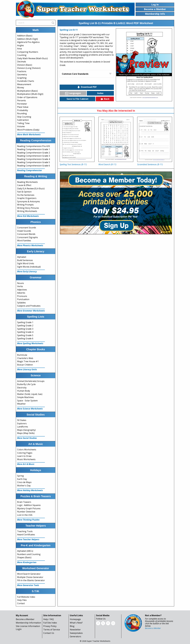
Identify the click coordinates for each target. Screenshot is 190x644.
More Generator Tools (28, 585)
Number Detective (26, 512)
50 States (22, 420)
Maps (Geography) (26, 430)
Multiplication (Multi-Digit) (30, 94)
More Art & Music (26, 464)
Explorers (22, 423)
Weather (21, 404)
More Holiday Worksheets (30, 490)
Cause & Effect (24, 185)
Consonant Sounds (27, 228)
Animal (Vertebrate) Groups (31, 381)
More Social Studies (27, 438)
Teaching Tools (25, 531)
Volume (21, 126)
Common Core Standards (75, 74)
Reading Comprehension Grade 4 (34, 159)
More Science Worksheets (30, 409)
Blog (72, 626)
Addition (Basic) (25, 36)
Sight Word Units (26, 263)
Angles (21, 45)
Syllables (21, 303)
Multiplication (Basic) (27, 91)
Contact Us (49, 633)
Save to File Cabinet (78, 99)
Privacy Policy (50, 626)
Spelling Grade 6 (25, 338)
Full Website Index (26, 597)
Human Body (24, 391)
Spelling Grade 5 (25, 335)
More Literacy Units (27, 369)
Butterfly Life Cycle (26, 384)
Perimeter (22, 104)
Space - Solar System (27, 401)
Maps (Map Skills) (26, 433)
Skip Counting (24, 117)
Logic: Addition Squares (29, 505)
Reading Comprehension (29, 170)
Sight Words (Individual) (29, 267)
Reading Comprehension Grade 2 (34, 153)
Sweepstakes (76, 633)
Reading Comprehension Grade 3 (34, 156)
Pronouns (22, 296)
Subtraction (23, 120)
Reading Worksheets (27, 182)
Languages (73, 93)
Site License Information (28, 626)
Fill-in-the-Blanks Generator (31, 580)
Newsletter (75, 630)
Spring (20, 476)
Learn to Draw (24, 456)
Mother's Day (24, 486)
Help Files (22, 600)
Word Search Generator (29, 574)
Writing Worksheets (27, 211)
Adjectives (22, 290)
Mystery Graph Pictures (29, 508)
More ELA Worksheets (28, 216)
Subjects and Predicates (29, 306)
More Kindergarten (27, 562)
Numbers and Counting (29, 554)
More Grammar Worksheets (31, 311)
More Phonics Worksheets (30, 245)
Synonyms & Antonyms (28, 201)
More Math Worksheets (29, 134)
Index (100, 93)
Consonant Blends (26, 234)
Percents (22, 100)
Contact (21, 603)
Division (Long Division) (29, 68)
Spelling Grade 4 (25, 332)
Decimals (22, 62)
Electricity (22, 388)
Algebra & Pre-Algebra (28, 42)
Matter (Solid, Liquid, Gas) (30, 394)
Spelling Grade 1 (25, 322)
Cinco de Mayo (24, 482)
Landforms (23, 427)
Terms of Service (52, 630)
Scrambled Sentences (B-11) (150, 164)
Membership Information (28, 623)
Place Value (23, 107)
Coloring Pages (25, 453)
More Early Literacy (27, 271)
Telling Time (23, 123)
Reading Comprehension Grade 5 (34, 162)
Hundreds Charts (26, 81)
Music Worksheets (26, 459)
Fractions (22, 71)
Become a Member (25, 619)
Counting (22, 55)
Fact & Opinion (24, 192)
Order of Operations (27, 97)
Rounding (22, 113)
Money (21, 87)
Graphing (22, 78)
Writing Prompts (25, 205)
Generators (75, 636)
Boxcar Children (25, 365)
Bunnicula (22, 355)
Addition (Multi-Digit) (28, 39)
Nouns (21, 283)
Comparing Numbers (28, 52)
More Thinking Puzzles (28, 520)
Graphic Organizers (27, 198)
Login (19, 629)
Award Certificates (26, 535)
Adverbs (21, 293)
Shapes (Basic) (24, 557)
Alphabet (22, 257)
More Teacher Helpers (28, 539)
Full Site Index (50, 623)
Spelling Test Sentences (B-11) (73, 164)
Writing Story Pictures (28, 208)
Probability (23, 110)
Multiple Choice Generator (30, 577)
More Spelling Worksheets (30, 343)
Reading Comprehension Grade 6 (34, 166)
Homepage (75, 619)
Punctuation (23, 299)
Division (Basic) (25, 65)
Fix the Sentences (26, 195)
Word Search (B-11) (107, 164)
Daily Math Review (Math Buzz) (32, 58)
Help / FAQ (48, 619)
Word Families (24, 241)
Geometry (22, 75)
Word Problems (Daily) (28, 130)
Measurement (24, 84)
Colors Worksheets (27, 450)
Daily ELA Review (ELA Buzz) (31, 189)
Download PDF (87, 87)
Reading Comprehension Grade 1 (34, 149)
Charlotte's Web (25, 358)
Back (105, 99)
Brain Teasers (24, 502)
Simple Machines (25, 397)
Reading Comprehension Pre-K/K (34, 146)
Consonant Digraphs (28, 237)
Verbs (20, 286)
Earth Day (22, 479)
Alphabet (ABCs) (25, 551)
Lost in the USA (25, 515)
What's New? (76, 623)
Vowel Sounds (24, 231)
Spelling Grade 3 (25, 329)
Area (19, 49)
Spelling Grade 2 (25, 326)
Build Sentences (25, 260)
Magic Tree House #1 (28, 361)
